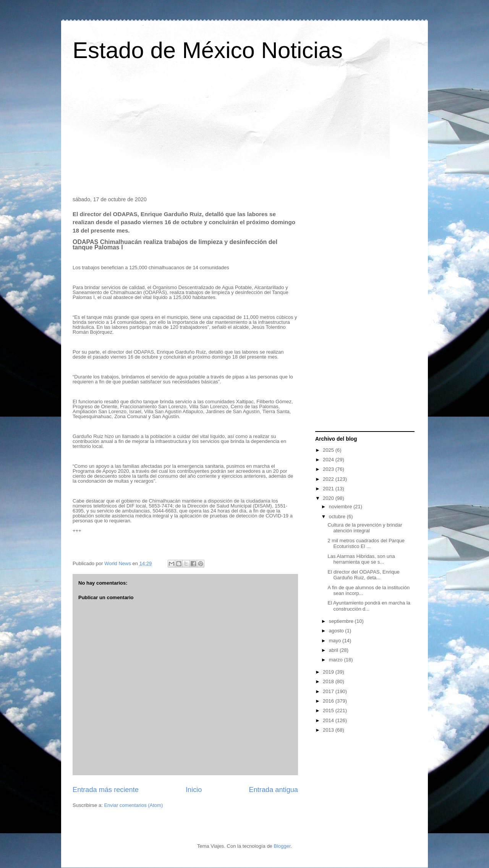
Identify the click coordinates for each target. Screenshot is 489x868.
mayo (336, 641)
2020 (329, 498)
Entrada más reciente (106, 790)
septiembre (342, 621)
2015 (329, 710)
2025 (329, 450)
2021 (329, 489)
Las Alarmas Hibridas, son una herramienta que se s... (361, 559)
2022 (329, 479)
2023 (329, 469)
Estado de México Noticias (208, 50)
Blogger (282, 846)
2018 (329, 681)
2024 (329, 460)
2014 (329, 720)
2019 (329, 672)
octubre (338, 516)
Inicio (194, 790)
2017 (329, 691)
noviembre (341, 507)
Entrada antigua (274, 790)
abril (334, 650)
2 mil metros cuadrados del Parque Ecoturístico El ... (366, 544)
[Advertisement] (244, 131)
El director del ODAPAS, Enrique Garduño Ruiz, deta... (363, 575)
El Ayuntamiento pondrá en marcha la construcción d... (369, 606)
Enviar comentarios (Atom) (133, 805)
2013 (329, 730)
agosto (337, 631)
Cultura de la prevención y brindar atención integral (365, 528)
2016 (329, 701)
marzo (337, 660)
